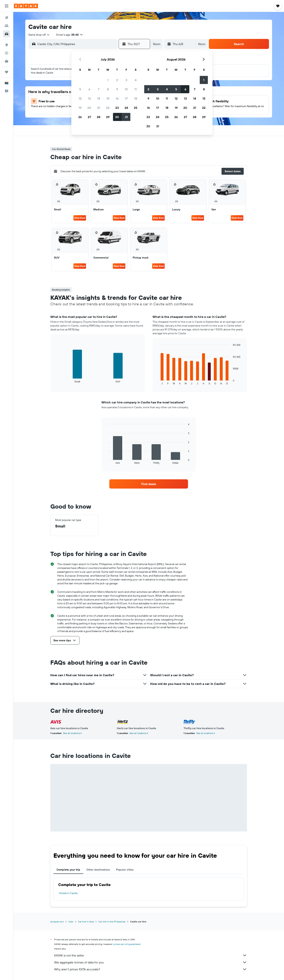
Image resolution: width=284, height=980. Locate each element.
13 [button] (89, 98)
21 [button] (99, 108)
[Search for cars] (7, 34)
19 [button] (80, 108)
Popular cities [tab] (125, 870)
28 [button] (99, 117)
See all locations (72, 733)
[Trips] (7, 72)
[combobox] (39, 35)
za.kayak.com (57, 922)
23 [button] (117, 108)
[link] (149, 484)
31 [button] (126, 117)
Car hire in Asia (86, 922)
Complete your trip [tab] (68, 870)
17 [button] (126, 98)
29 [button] (108, 117)
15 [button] (108, 98)
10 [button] (126, 89)
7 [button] (99, 89)
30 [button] (117, 117)
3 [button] (126, 80)
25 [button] (136, 108)
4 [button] (136, 80)
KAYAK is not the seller (151, 955)
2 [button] (117, 80)
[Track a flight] (7, 53)
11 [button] (136, 89)
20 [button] (89, 108)
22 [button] (108, 108)
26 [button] (80, 117)
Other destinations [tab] (98, 870)
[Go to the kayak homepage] (26, 6)
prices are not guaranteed (127, 944)
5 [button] (80, 89)
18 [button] (136, 98)
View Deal (80, 218)
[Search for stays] (7, 26)
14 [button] (99, 98)
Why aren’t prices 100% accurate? (151, 969)
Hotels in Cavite (68, 893)
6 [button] (89, 89)
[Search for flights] (7, 18)
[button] (7, 6)
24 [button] (126, 108)
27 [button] (89, 117)
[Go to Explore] (7, 45)
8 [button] (108, 89)
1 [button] (108, 80)
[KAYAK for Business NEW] (7, 61)
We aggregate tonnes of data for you (151, 962)
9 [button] (117, 89)
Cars (71, 922)
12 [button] (80, 98)
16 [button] (117, 98)
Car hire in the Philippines (112, 922)
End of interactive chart (55, 380)
